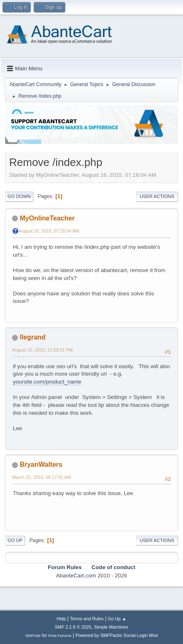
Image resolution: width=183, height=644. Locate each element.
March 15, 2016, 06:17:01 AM (41, 477)
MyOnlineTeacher (47, 218)
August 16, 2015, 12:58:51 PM (42, 350)
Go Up (15, 540)
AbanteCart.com (76, 576)
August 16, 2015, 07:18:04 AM (49, 231)
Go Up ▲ (117, 619)
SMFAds (33, 635)
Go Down (19, 196)
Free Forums (60, 635)
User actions (157, 196)
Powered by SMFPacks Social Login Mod (116, 635)
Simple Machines (111, 627)
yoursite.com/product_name (47, 382)
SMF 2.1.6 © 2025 (73, 627)
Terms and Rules (87, 619)
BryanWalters (41, 464)
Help (61, 619)
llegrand (32, 337)
